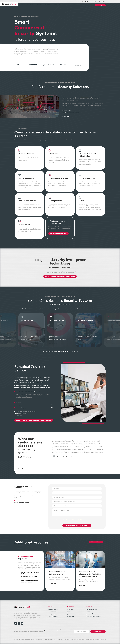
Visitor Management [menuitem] (53, 616)
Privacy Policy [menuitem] (40, 639)
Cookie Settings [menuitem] (77, 639)
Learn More (66, 116)
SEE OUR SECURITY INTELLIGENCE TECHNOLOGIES (60, 276)
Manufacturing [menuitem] (71, 616)
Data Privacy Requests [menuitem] (50, 639)
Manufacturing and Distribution (88, 155)
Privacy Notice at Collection (71, 520)
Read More (52, 583)
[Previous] (19, 468)
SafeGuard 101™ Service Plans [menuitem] (94, 616)
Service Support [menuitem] (90, 613)
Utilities (83, 201)
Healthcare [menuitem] (70, 609)
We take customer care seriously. (24, 374)
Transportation (56, 201)
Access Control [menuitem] (52, 611)
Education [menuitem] (70, 611)
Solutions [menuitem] (30, 5)
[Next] (22, 468)
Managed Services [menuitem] (91, 614)
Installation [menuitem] (89, 611)
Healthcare (54, 154)
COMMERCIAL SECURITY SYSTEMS (66, 351)
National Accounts (27, 154)
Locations (100, 5)
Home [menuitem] (24, 5)
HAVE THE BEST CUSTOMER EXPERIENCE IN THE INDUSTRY (34, 420)
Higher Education (26, 178)
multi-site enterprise (83, 97)
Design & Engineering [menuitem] (92, 609)
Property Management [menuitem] (73, 613)
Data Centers (25, 224)
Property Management (59, 178)
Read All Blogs (96, 542)
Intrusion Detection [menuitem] (53, 613)
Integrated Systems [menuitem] (53, 609)
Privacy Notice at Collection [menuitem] (64, 639)
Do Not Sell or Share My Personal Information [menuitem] (94, 639)
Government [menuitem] (70, 614)
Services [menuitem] (39, 5)
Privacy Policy (80, 520)
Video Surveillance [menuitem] (53, 614)
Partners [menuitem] (48, 5)
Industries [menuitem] (70, 606)
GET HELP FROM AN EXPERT (58, 234)
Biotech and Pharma (28, 201)
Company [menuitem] (57, 5)
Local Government (88, 178)
